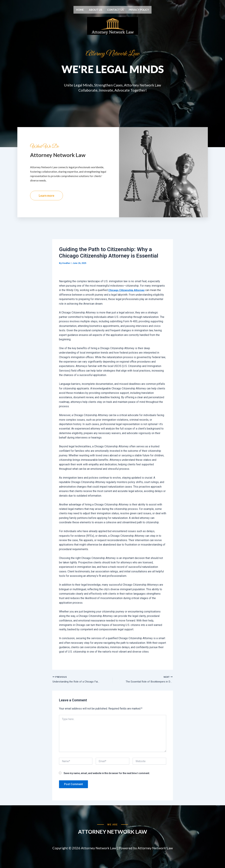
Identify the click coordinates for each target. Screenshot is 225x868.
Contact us (115, 10)
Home (80, 10)
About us (95, 10)
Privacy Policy (139, 10)
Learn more (47, 203)
